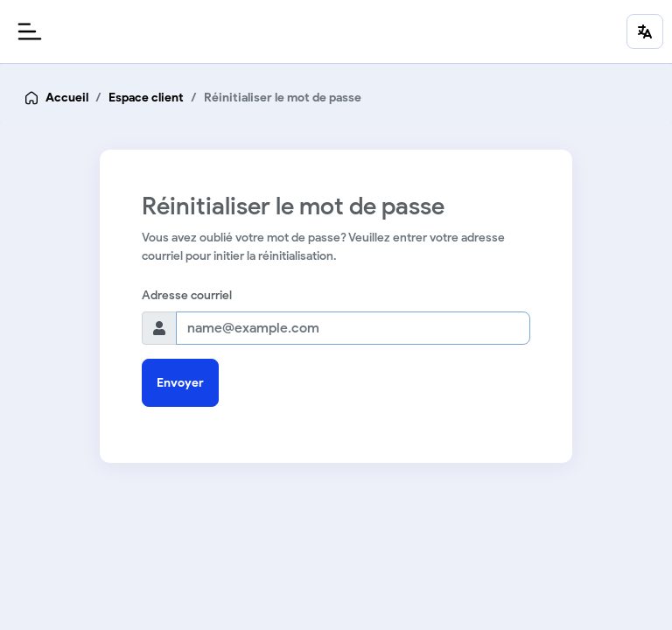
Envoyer (180, 383)
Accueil (67, 98)
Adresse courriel (187, 295)
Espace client (146, 98)
